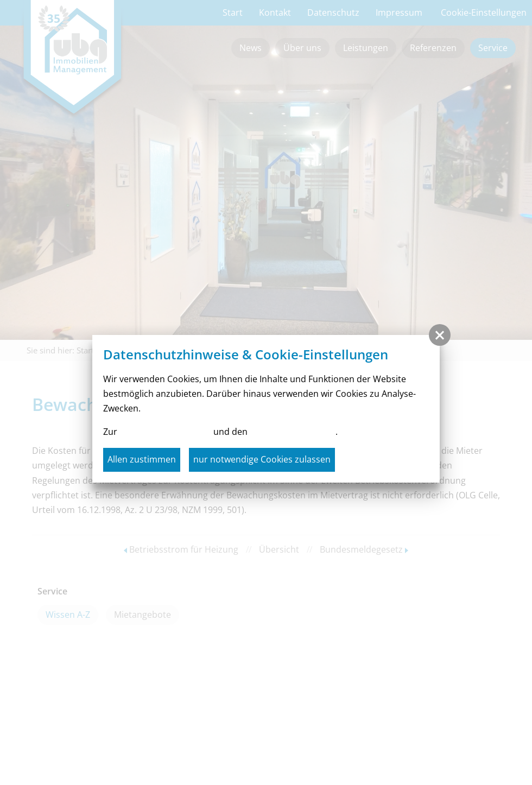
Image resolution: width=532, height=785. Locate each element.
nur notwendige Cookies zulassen (262, 459)
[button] (440, 335)
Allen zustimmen (142, 459)
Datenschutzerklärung (165, 432)
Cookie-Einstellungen (293, 432)
